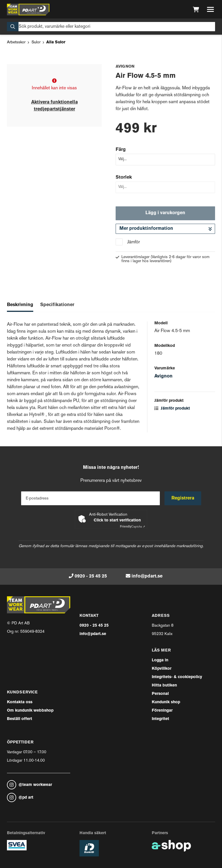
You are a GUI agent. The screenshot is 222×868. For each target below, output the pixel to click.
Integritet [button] (160, 719)
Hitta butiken (164, 685)
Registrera (183, 498)
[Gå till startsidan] (28, 10)
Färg (121, 150)
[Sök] (111, 27)
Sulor (36, 42)
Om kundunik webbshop (30, 711)
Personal (160, 694)
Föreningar (162, 711)
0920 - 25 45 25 (91, 576)
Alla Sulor (56, 42)
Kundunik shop (166, 702)
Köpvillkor (162, 669)
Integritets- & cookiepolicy (177, 677)
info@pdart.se (147, 576)
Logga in (160, 660)
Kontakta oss (20, 702)
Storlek (124, 177)
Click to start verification (117, 520)
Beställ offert (20, 719)
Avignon (163, 376)
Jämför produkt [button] (172, 409)
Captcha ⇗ (133, 527)
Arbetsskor (16, 42)
